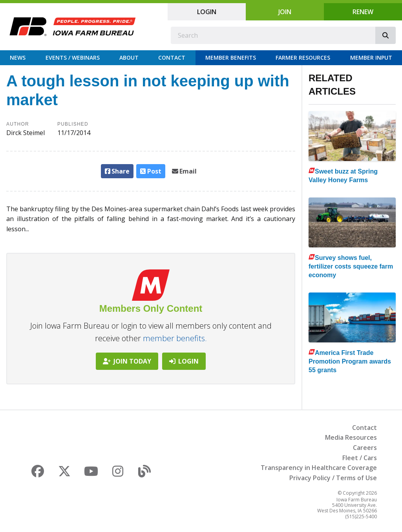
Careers (365, 448)
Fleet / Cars (360, 458)
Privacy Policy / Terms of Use (333, 478)
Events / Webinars (73, 58)
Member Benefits (231, 58)
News (18, 58)
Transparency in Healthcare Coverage (319, 468)
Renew (363, 12)
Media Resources (351, 437)
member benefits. (175, 338)
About (129, 58)
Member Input (371, 58)
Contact (172, 58)
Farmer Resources (303, 58)
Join (285, 12)
